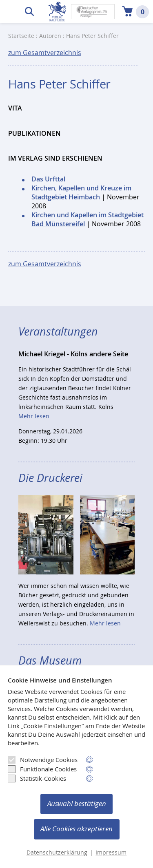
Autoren (50, 36)
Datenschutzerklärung (57, 853)
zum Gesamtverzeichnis (45, 53)
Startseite (21, 36)
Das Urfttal (48, 179)
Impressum (111, 853)
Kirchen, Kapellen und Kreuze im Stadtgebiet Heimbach (81, 192)
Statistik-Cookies (37, 778)
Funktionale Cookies (42, 769)
